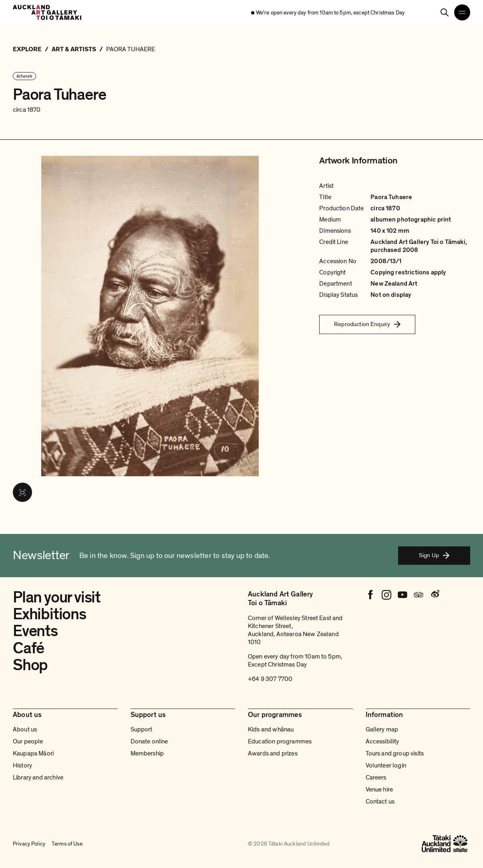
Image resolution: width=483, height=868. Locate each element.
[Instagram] (386, 595)
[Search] (445, 12)
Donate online (149, 741)
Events (35, 631)
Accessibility (382, 741)
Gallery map (382, 729)
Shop (30, 665)
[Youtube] (402, 595)
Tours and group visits (395, 753)
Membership (147, 753)
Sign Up (434, 555)
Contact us (380, 802)
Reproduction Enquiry (367, 324)
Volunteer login (386, 765)
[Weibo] (435, 595)
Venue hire (379, 789)
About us (25, 729)
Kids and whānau (271, 729)
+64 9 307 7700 (270, 679)
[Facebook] (370, 595)
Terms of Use (67, 844)
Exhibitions (49, 614)
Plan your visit (57, 597)
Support (142, 729)
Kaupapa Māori (33, 753)
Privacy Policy (29, 844)
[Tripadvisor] (419, 595)
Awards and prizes (273, 753)
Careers (376, 777)
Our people (28, 741)
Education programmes (280, 741)
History (22, 765)
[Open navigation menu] (462, 12)
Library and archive (38, 777)
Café (28, 648)
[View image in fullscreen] (22, 492)
